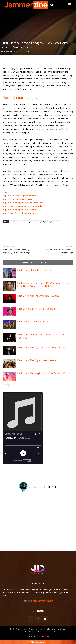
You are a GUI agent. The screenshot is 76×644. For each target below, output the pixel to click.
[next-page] (9, 386)
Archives (62, 629)
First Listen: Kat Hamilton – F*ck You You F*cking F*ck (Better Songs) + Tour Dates (43, 284)
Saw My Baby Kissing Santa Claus (48, 222)
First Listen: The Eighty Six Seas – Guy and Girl (41, 347)
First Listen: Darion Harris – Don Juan (37, 309)
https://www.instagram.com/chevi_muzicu (22, 210)
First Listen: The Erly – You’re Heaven (37, 360)
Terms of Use (21, 629)
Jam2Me (54, 632)
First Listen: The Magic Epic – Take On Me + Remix (44, 373)
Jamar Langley (27, 222)
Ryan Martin (9, 51)
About (12, 629)
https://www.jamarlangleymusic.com (19, 196)
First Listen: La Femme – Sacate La (35, 322)
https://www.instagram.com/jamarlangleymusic (24, 203)
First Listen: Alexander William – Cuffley (38, 296)
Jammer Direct (24, 632)
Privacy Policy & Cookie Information (42, 629)
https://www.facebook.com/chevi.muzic (21, 213)
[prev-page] (4, 386)
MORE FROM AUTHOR (48, 262)
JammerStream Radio (40, 632)
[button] (52, 4)
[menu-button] (70, 4)
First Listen (15, 222)
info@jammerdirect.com (43, 601)
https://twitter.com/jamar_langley (18, 199)
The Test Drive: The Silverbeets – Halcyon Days (59, 251)
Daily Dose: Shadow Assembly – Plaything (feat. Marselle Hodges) (17, 251)
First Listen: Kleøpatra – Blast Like (35, 270)
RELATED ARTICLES (27, 262)
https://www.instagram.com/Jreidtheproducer (24, 206)
